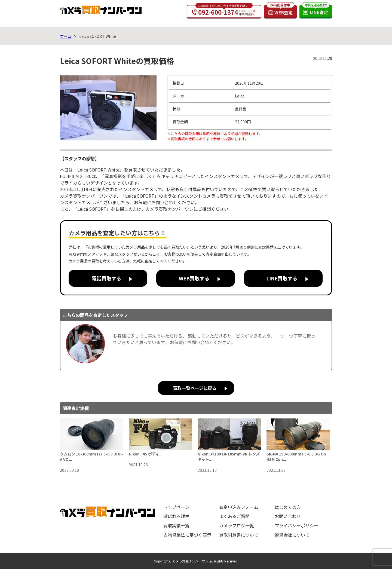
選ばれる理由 (176, 516)
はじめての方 (288, 507)
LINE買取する (282, 278)
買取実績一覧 (176, 525)
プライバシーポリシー (296, 525)
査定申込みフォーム (239, 507)
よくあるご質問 (234, 516)
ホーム (66, 36)
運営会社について (292, 535)
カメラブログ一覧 (237, 525)
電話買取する (106, 278)
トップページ (176, 507)
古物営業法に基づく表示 (187, 535)
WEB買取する (194, 278)
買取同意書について (239, 535)
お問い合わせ (288, 516)
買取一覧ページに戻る (195, 388)
